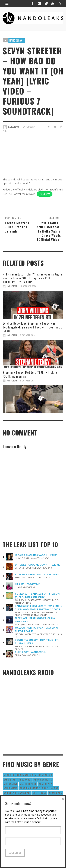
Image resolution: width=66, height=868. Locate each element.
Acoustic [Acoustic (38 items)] (9, 775)
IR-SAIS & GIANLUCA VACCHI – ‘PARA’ (36, 555)
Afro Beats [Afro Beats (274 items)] (10, 779)
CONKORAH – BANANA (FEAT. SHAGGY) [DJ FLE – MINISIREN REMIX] (37, 595)
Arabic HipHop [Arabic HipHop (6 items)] (28, 784)
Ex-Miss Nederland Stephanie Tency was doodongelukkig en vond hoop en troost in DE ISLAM (32, 327)
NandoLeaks (13, 286)
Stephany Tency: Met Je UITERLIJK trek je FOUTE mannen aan (30, 374)
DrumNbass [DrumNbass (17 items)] (55, 793)
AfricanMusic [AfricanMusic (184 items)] (25, 775)
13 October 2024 (28, 286)
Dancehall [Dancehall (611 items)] (24, 793)
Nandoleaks (17, 40)
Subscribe (15, 853)
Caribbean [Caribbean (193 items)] (10, 793)
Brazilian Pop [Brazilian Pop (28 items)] (50, 788)
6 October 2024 (28, 335)
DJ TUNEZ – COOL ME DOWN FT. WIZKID (38, 565)
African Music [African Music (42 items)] (44, 775)
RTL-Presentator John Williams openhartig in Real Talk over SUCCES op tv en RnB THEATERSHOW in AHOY (32, 278)
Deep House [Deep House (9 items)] (40, 793)
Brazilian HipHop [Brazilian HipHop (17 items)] (30, 788)
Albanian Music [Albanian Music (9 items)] (43, 779)
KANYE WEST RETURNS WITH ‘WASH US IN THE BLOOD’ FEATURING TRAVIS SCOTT (39, 608)
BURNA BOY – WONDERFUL (30, 652)
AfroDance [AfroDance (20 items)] (25, 779)
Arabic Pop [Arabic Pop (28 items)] (45, 784)
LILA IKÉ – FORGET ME (27, 584)
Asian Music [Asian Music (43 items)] (11, 788)
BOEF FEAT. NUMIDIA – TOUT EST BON (37, 574)
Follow (45, 194)
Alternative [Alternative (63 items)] (10, 784)
